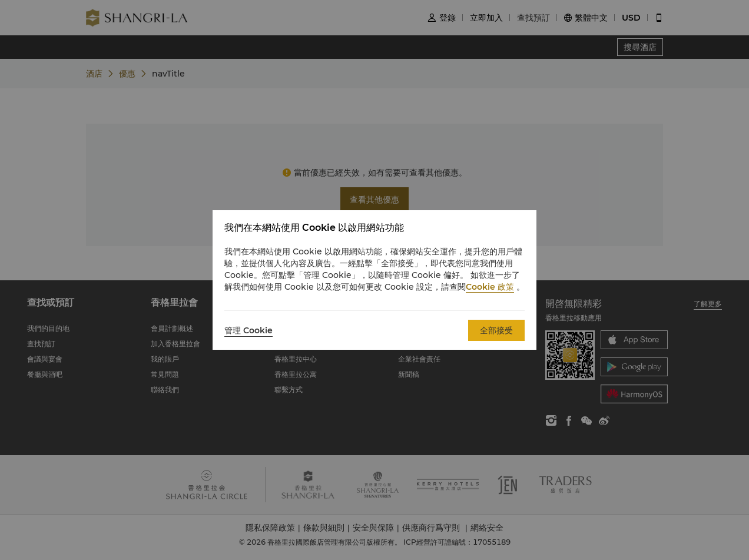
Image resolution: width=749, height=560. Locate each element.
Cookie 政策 (490, 287)
